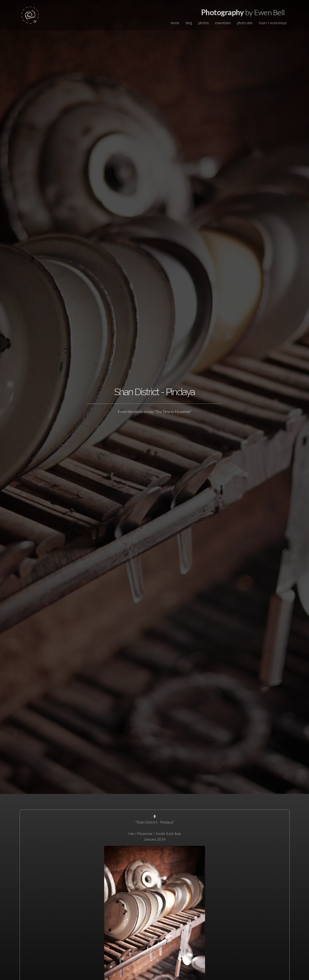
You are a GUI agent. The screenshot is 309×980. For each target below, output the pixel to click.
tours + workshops (273, 23)
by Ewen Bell (243, 12)
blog (189, 23)
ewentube (223, 23)
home (175, 23)
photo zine (245, 23)
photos (204, 23)
